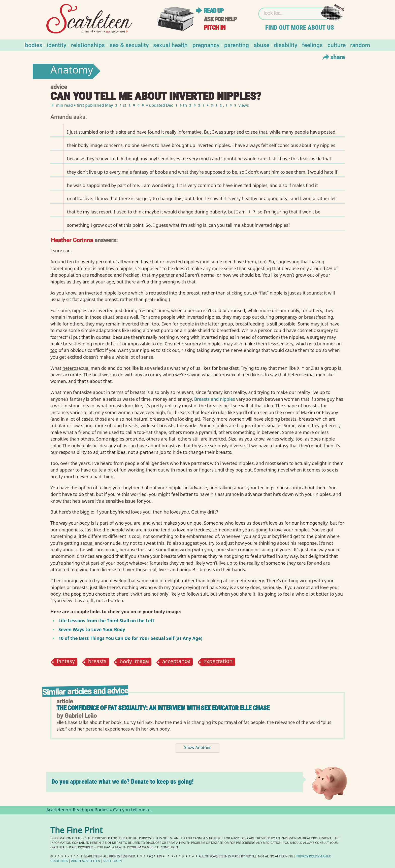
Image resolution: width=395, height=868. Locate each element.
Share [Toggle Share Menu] (333, 57)
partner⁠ (167, 275)
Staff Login (112, 861)
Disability (286, 45)
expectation (218, 662)
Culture (337, 45)
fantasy (66, 662)
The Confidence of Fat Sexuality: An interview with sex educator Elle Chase (163, 708)
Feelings (312, 45)
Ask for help (220, 19)
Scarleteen (57, 810)
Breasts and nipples (215, 399)
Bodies (34, 45)
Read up (214, 11)
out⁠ (311, 275)
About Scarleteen (86, 861)
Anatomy (72, 71)
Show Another (197, 748)
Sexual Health (170, 45)
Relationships (88, 45)
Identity (57, 45)
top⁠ (54, 350)
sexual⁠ (87, 543)
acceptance (176, 662)
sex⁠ (330, 470)
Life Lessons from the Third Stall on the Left (106, 621)
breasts (97, 662)
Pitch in (215, 28)
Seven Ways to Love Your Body (92, 629)
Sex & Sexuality (129, 45)
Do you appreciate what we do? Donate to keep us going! (123, 782)
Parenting (237, 45)
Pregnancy (206, 45)
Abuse (261, 45)
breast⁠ (193, 293)
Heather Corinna (72, 240)
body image (134, 662)
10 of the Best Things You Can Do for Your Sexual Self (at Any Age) (130, 638)
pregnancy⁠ (286, 317)
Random (360, 45)
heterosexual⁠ (76, 368)
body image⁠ (167, 611)
